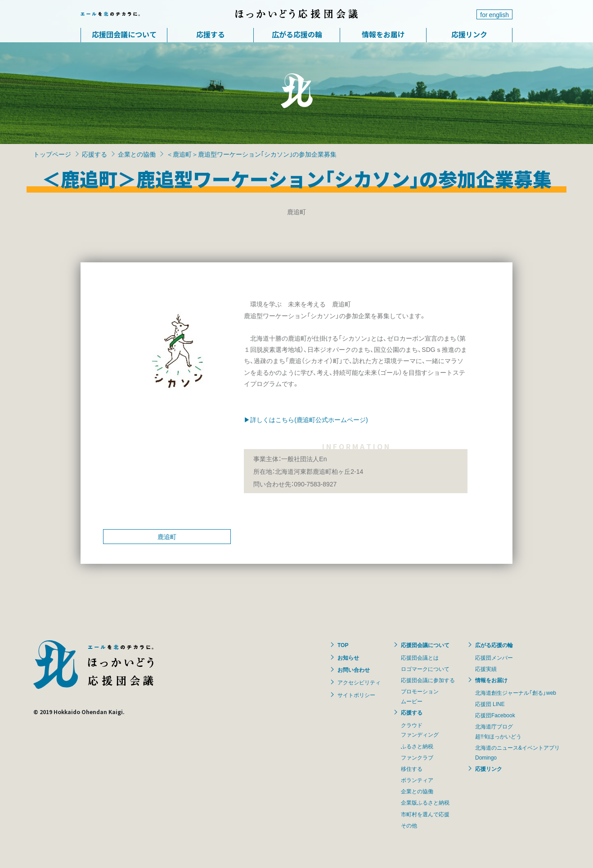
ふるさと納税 (417, 746)
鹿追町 (167, 536)
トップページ (52, 154)
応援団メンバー (494, 657)
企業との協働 (137, 154)
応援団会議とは (420, 657)
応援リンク (469, 34)
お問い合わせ (354, 670)
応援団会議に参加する (428, 680)
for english (494, 14)
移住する (412, 769)
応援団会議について (124, 34)
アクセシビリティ (359, 682)
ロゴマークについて (425, 669)
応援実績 (486, 669)
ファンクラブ (417, 757)
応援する (211, 34)
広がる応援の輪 (297, 34)
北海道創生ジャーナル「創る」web (516, 693)
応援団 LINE (490, 704)
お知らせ (348, 657)
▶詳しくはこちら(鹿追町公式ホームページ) (306, 419)
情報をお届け (383, 34)
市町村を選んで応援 (425, 814)
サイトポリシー (356, 695)
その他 (409, 825)
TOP (343, 645)
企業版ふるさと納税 (425, 802)
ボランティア (417, 780)
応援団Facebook (495, 715)
